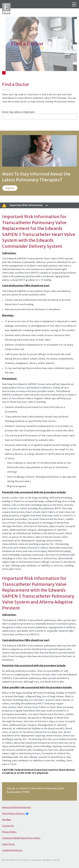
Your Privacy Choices (15, 814)
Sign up (10, 188)
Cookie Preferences (12, 850)
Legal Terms (8, 844)
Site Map (7, 820)
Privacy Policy (9, 832)
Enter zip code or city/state (18, 112)
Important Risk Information (16, 807)
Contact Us (8, 826)
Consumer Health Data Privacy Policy (21, 838)
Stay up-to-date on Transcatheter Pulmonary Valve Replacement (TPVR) (35, 790)
